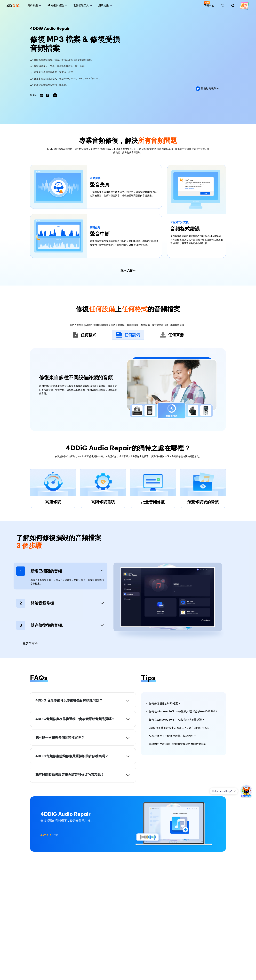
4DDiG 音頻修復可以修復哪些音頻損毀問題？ (69, 700)
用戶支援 (104, 5)
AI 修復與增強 (56, 5)
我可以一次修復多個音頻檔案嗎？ (60, 737)
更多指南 (30, 643)
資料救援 (33, 5)
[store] (223, 5)
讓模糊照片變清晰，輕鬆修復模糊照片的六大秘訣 (178, 744)
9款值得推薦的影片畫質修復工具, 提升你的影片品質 (179, 728)
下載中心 (209, 4)
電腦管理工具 (81, 5)
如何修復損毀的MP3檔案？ (165, 703)
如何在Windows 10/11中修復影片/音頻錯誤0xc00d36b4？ (183, 711)
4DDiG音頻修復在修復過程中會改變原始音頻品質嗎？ (75, 719)
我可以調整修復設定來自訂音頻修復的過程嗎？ (70, 775)
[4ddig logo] (13, 6)
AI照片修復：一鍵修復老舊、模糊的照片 (172, 736)
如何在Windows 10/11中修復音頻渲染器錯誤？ (177, 720)
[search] (233, 6)
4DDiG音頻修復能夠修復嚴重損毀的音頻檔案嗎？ (72, 756)
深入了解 (128, 270)
